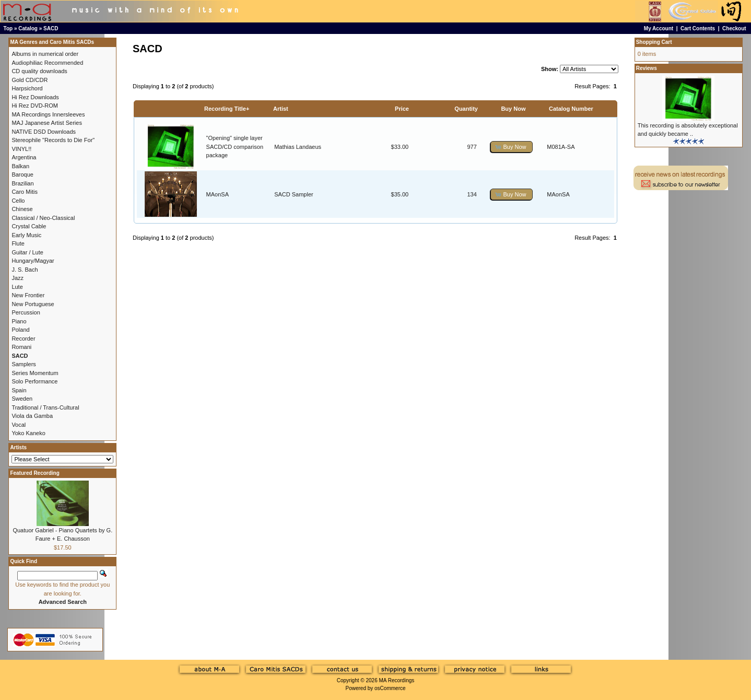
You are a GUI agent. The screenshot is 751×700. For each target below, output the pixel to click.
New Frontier (28, 295)
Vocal (19, 425)
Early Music (26, 235)
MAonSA (218, 194)
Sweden (22, 399)
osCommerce (390, 688)
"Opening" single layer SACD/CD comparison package (235, 147)
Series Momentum (35, 373)
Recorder (23, 339)
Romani (21, 347)
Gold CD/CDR (30, 80)
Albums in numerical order (45, 54)
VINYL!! (21, 149)
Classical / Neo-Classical (43, 218)
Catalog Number (571, 109)
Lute (17, 287)
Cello (18, 201)
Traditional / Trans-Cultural (45, 407)
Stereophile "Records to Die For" (53, 140)
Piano (19, 321)
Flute (18, 243)
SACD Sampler (294, 194)
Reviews (647, 68)
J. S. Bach (25, 270)
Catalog (28, 28)
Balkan (20, 166)
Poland (20, 330)
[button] (511, 147)
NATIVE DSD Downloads (44, 132)
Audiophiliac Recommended (47, 63)
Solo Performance (34, 381)
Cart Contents (698, 28)
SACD (51, 28)
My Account (659, 28)
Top (8, 28)
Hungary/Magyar (33, 261)
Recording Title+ (227, 109)
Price (402, 109)
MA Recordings (396, 680)
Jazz (17, 278)
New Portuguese (33, 304)
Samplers (24, 364)
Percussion (26, 312)
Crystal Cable (29, 226)
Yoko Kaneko (28, 433)
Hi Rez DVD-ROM (35, 106)
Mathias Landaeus (298, 147)
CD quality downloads (39, 71)
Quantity (466, 109)
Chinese (22, 209)
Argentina (24, 157)
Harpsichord (27, 88)
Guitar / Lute (27, 252)
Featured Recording (34, 473)
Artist (281, 109)
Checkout (734, 28)
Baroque (22, 174)
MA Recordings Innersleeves (48, 114)
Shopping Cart (654, 42)
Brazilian (22, 183)
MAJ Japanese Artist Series (47, 123)
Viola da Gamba (32, 416)
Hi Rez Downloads (35, 97)
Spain (19, 390)
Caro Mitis (25, 192)
